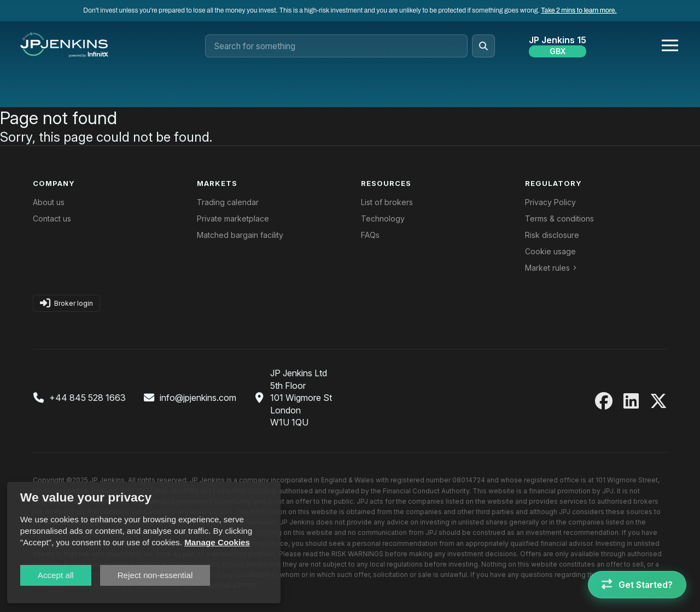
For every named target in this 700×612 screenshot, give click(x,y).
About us (49, 202)
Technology (383, 218)
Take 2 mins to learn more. (579, 10)
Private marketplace (233, 218)
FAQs (370, 235)
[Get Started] (637, 585)
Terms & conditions (559, 218)
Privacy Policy (550, 202)
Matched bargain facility (240, 235)
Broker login (66, 303)
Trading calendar (228, 202)
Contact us (52, 218)
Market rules (547, 268)
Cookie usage (550, 251)
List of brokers (387, 202)
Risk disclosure (552, 235)
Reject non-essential (155, 575)
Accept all (56, 575)
